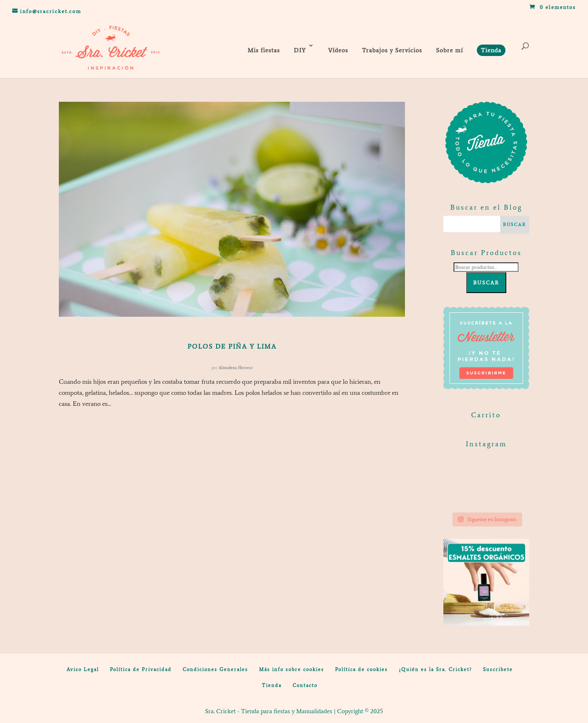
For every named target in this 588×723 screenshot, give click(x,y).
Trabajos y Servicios (392, 50)
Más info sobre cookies (292, 669)
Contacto (305, 685)
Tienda (272, 685)
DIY (300, 50)
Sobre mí (449, 50)
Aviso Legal (83, 669)
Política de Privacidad (141, 669)
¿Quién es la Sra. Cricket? (435, 669)
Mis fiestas (264, 50)
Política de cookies (361, 669)
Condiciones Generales (215, 669)
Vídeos (338, 50)
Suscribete (498, 669)
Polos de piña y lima (232, 346)
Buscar (486, 283)
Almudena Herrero (236, 368)
